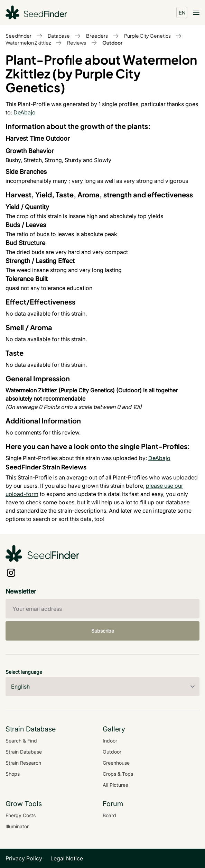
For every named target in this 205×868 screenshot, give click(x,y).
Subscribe (103, 631)
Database (59, 36)
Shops (13, 774)
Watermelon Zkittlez (28, 43)
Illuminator (17, 826)
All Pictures (115, 785)
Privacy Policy (24, 858)
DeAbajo (25, 112)
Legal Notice (67, 858)
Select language (24, 672)
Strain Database (24, 752)
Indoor (110, 741)
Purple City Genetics (147, 36)
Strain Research (23, 763)
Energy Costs (21, 815)
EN (182, 12)
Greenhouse (116, 763)
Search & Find (21, 741)
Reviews (77, 43)
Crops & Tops (118, 774)
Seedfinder (18, 36)
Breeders (97, 36)
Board (109, 815)
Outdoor (112, 43)
